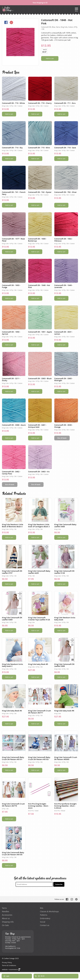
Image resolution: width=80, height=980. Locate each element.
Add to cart (50, 58)
